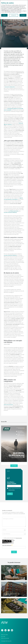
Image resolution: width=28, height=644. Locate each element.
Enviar (10, 494)
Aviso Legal (3, 636)
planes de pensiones (8, 405)
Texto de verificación (7, 545)
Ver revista (14, 466)
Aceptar (4, 15)
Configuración (14, 15)
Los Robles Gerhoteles (14, 211)
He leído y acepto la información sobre (13, 538)
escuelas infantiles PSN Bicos (10, 212)
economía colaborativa (10, 87)
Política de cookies (4, 635)
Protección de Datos (11, 490)
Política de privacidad (5, 638)
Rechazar (23, 15)
